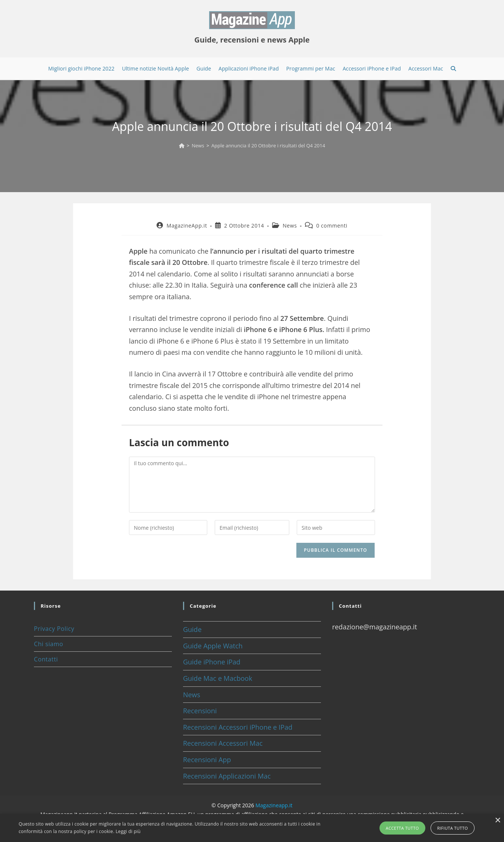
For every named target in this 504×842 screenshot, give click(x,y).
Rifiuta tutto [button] (453, 828)
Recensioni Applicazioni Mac (227, 776)
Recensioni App (207, 760)
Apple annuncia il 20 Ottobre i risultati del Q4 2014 (268, 145)
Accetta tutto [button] (402, 828)
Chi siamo (48, 644)
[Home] (182, 145)
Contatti (46, 659)
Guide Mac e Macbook (218, 678)
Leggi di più (128, 831)
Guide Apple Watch (213, 646)
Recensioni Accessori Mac (223, 743)
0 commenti (332, 226)
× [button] (497, 821)
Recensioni (200, 711)
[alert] (252, 828)
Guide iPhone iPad (212, 662)
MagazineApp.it (187, 226)
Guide (192, 629)
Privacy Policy (54, 629)
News (290, 226)
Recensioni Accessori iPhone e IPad (238, 727)
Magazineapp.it (274, 805)
